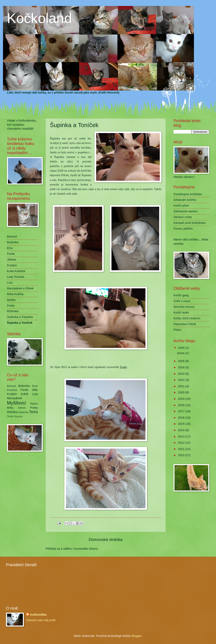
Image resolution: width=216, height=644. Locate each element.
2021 (182, 386)
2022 (182, 380)
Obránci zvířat (183, 217)
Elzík (35, 386)
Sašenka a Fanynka (20, 317)
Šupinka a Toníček (20, 323)
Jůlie (35, 390)
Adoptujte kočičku (185, 200)
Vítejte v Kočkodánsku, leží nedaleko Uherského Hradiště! (22, 125)
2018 (182, 405)
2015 (182, 424)
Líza (10, 283)
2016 (182, 418)
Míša (10, 408)
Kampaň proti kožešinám (190, 223)
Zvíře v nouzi (182, 301)
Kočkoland (39, 18)
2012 (182, 443)
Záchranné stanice (185, 211)
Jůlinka (12, 260)
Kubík (25, 394)
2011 (182, 449)
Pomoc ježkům (183, 229)
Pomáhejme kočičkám (188, 194)
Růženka (13, 311)
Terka (33, 412)
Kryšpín (12, 265)
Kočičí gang (181, 295)
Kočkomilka (38, 615)
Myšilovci (16, 403)
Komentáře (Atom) (86, 549)
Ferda (11, 254)
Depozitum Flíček (185, 324)
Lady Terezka (16, 277)
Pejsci (177, 330)
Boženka (13, 242)
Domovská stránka (106, 539)
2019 (182, 399)
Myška (11, 300)
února (181, 353)
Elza (10, 248)
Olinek (22, 408)
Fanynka (12, 390)
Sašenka (23, 412)
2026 (182, 348)
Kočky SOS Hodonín (187, 318)
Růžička (12, 412)
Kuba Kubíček (16, 271)
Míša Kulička (15, 294)
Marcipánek (15, 398)
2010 (182, 455)
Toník (123, 367)
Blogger (136, 636)
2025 (182, 361)
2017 (182, 411)
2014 (182, 430)
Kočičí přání (181, 206)
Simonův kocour (184, 307)
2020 (182, 392)
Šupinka (18, 416)
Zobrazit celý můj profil (41, 620)
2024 (182, 367)
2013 (182, 436)
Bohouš (12, 237)
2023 (182, 374)
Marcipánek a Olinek (20, 288)
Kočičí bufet (181, 313)
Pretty (11, 306)
